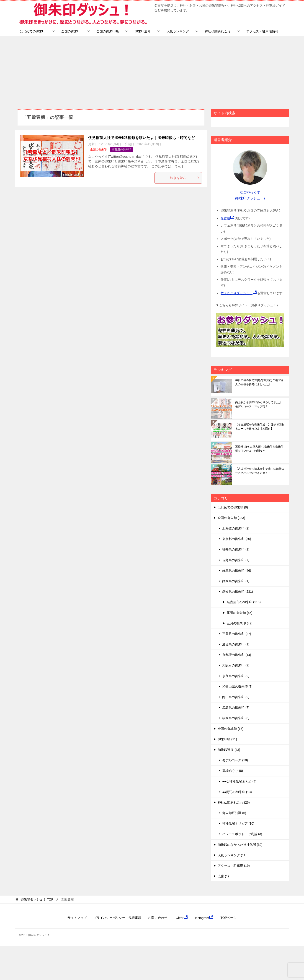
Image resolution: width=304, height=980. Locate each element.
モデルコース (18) (235, 760)
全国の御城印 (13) (231, 729)
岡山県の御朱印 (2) (236, 697)
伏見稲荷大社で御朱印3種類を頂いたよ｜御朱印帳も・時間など (142, 138)
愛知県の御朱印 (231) (238, 592)
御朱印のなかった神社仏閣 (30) (240, 845)
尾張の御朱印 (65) (240, 613)
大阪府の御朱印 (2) (236, 665)
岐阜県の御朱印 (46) (237, 571)
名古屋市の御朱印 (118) (244, 602)
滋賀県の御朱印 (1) (236, 644)
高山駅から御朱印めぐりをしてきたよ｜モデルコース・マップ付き (260, 404)
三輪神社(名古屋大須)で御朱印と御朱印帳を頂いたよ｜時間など (259, 449)
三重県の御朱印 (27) (237, 634)
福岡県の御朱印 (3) (236, 718)
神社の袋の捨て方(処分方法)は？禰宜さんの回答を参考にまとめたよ (259, 382)
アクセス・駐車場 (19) (234, 866)
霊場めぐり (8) (233, 771)
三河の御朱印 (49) (240, 623)
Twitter (181, 917)
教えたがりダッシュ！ (237, 293)
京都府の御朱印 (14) (237, 655)
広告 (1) (223, 876)
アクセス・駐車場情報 (262, 31)
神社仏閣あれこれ (218, 31)
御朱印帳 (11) (227, 739)
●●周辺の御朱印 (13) (237, 792)
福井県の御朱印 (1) (236, 549)
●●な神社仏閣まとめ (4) (239, 781)
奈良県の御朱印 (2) (236, 676)
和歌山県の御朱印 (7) (237, 687)
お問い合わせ (158, 918)
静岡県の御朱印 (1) (236, 581)
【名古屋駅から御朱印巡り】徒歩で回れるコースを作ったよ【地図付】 (260, 427)
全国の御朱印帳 (108, 31)
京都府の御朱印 (121, 149)
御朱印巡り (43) (229, 750)
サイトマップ (77, 918)
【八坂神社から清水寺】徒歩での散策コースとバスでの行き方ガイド (260, 471)
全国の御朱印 (71, 31)
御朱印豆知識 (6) (234, 813)
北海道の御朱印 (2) (236, 528)
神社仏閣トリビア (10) (238, 823)
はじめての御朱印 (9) (233, 507)
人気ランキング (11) (232, 855)
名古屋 (225, 218)
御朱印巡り (143, 31)
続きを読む (185, 178)
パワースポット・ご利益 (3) (242, 834)
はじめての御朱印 (33, 31)
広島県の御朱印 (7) (236, 707)
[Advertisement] (152, 70)
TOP (37, 899)
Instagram (204, 917)
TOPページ (228, 918)
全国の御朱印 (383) (231, 518)
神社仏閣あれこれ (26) (234, 802)
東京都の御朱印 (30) (237, 539)
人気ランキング (178, 31)
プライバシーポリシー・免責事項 (117, 918)
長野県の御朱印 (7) (236, 560)
